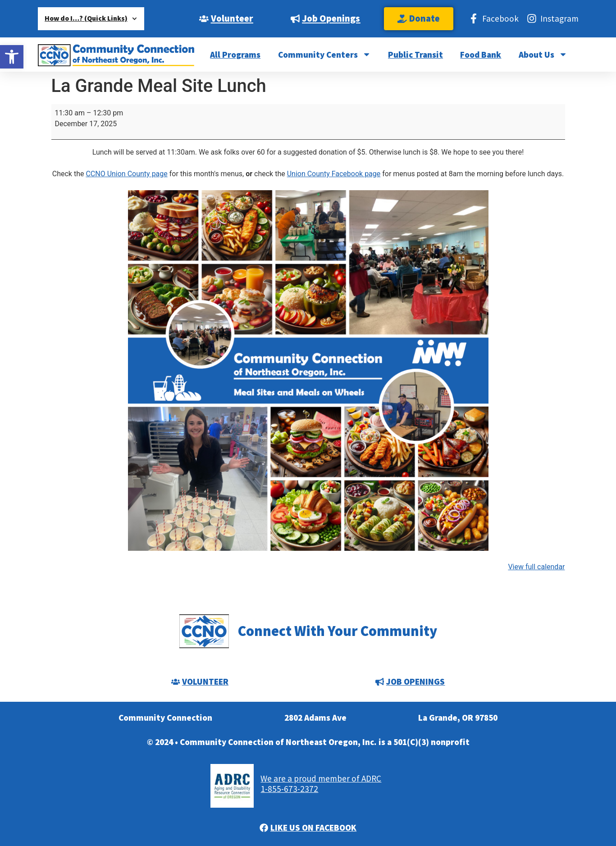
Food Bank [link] (481, 55)
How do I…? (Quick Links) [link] (91, 19)
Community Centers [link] (324, 54)
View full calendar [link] (536, 567)
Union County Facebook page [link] (334, 174)
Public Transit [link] (415, 55)
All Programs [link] (235, 55)
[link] (12, 57)
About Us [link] (543, 54)
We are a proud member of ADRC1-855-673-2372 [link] (321, 784)
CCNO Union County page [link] (126, 174)
